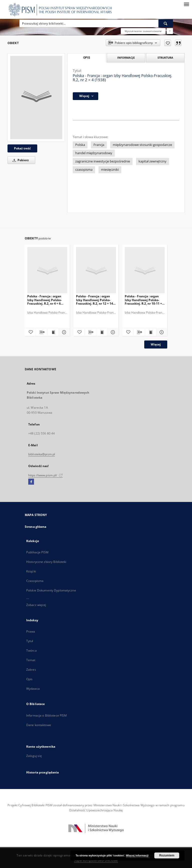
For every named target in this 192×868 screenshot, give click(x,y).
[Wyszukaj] (166, 23)
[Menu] (186, 4)
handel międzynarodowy (94, 153)
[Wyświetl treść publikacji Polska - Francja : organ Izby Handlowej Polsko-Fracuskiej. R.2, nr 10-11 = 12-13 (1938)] (150, 332)
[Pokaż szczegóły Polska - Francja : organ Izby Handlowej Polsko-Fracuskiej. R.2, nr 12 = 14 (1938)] (112, 332)
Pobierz (20, 160)
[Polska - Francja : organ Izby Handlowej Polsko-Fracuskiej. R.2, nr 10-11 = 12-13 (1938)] (145, 270)
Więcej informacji (137, 855)
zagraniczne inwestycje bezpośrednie (103, 161)
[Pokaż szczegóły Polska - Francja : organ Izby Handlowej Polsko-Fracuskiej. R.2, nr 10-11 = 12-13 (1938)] (161, 332)
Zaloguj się (34, 756)
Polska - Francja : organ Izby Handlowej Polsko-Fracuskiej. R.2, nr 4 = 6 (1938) (44, 300)
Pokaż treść (22, 148)
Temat (31, 660)
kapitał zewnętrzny (152, 161)
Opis (29, 679)
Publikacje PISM (37, 552)
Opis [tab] (87, 58)
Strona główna (36, 527)
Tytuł (30, 641)
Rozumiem (167, 855)
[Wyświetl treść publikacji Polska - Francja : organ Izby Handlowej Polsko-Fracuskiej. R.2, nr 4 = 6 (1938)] (53, 332)
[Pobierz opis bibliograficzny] (41, 332)
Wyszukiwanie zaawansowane (143, 31)
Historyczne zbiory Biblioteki (46, 562)
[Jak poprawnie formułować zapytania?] (170, 31)
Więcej (156, 344)
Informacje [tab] (126, 58)
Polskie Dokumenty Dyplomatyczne (51, 590)
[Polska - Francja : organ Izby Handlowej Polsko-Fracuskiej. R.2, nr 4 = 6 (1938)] (47, 270)
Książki (31, 571)
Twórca (31, 650)
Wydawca (33, 689)
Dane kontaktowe (39, 725)
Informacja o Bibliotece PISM (46, 715)
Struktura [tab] (165, 58)
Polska (80, 145)
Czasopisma (35, 581)
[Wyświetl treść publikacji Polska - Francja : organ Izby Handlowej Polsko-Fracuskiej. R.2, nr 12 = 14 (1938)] (102, 332)
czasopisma (84, 170)
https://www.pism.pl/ (45, 475)
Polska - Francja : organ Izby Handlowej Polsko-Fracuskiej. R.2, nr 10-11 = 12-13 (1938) (143, 300)
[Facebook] (31, 482)
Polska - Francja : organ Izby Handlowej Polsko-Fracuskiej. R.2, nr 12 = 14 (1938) (94, 300)
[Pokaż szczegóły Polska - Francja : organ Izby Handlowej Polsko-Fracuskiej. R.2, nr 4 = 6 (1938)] (63, 332)
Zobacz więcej (36, 605)
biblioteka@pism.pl (42, 454)
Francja (99, 145)
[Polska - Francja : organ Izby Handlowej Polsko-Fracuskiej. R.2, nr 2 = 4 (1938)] (36, 98)
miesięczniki (110, 170)
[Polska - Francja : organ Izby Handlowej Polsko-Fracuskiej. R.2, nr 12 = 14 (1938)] (96, 270)
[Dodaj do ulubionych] (168, 43)
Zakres (31, 670)
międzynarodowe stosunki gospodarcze (142, 145)
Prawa (31, 631)
